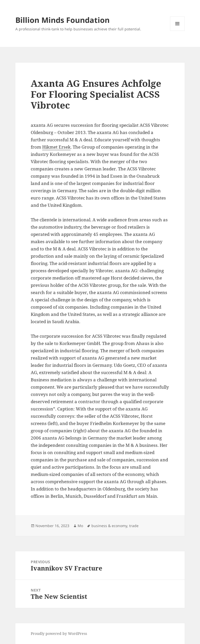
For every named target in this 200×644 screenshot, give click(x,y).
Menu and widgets (177, 31)
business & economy (109, 526)
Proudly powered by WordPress (59, 633)
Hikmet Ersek (56, 147)
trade (134, 526)
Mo (80, 526)
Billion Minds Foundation (63, 20)
